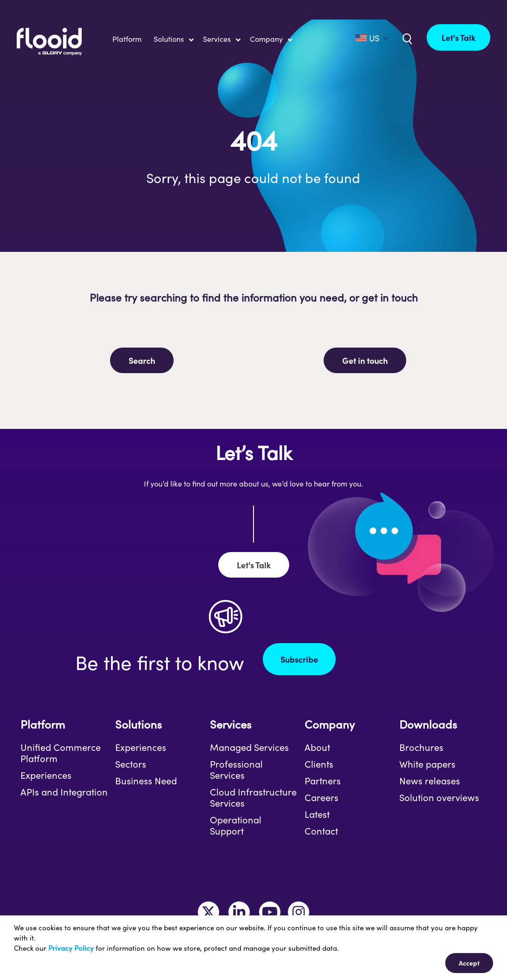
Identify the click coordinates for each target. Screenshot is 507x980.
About (317, 747)
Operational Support (236, 825)
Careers (322, 797)
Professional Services (236, 770)
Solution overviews (439, 797)
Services (231, 724)
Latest (317, 814)
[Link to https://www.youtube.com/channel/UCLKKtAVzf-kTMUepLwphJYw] (270, 912)
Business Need (146, 781)
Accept (469, 963)
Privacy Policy (71, 948)
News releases (430, 781)
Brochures (421, 747)
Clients (319, 764)
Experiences (46, 775)
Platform (43, 724)
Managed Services (249, 747)
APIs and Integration (64, 792)
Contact (321, 831)
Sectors (131, 764)
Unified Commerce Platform (61, 753)
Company (330, 724)
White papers (427, 764)
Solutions (138, 724)
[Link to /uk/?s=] (406, 38)
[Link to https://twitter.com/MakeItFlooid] (208, 912)
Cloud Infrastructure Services (253, 797)
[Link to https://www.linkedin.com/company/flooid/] (239, 912)
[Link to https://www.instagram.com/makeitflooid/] (299, 912)
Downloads (428, 724)
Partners (323, 781)
